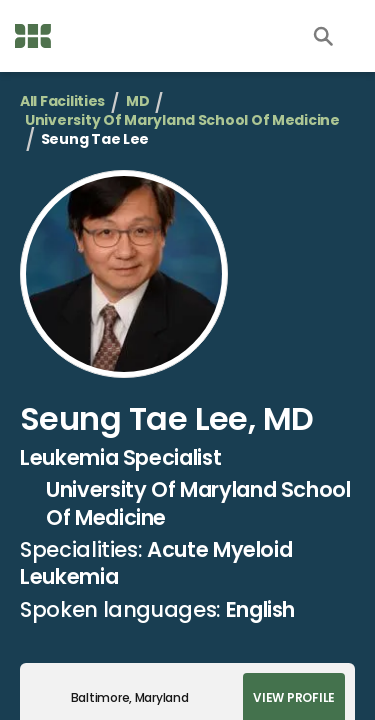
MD (137, 101)
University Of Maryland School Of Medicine (182, 120)
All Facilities (62, 101)
